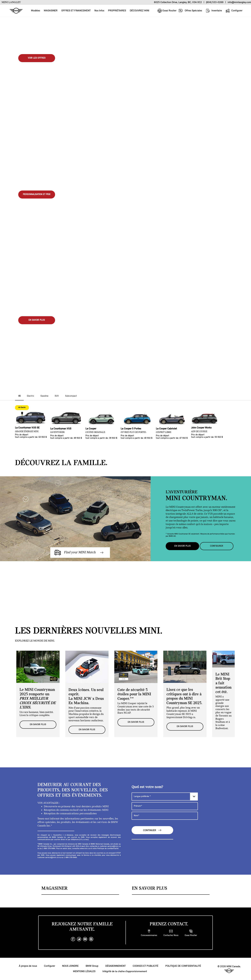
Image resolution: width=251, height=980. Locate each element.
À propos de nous (28, 966)
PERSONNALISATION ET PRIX (37, 194)
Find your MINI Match (79, 553)
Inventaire (214, 11)
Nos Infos (99, 11)
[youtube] (85, 939)
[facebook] (73, 939)
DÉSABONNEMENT (115, 966)
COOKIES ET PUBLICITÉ (146, 966)
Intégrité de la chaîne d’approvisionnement (125, 972)
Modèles (36, 11)
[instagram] (91, 939)
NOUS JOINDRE (70, 966)
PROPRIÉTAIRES (117, 11)
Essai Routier (167, 11)
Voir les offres (37, 58)
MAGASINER (51, 11)
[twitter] (79, 939)
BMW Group (92, 966)
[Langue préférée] (165, 797)
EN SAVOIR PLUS (37, 320)
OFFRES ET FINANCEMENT (76, 11)
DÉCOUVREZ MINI (140, 11)
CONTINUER (152, 830)
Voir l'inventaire (37, 205)
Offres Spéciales (190, 11)
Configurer (234, 11)
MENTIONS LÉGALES (84, 972)
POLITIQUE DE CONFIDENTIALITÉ (183, 966)
